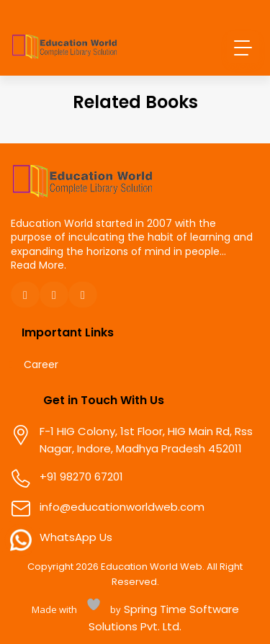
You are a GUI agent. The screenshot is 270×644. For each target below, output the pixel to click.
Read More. (39, 265)
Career (41, 365)
